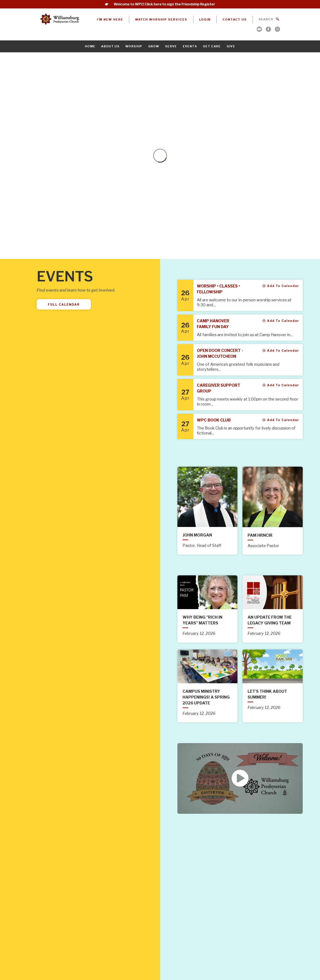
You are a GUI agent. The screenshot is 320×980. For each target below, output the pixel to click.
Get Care (212, 46)
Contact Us (235, 19)
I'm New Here (110, 19)
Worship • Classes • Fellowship (218, 289)
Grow (154, 46)
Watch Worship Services (161, 19)
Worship (134, 46)
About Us (110, 46)
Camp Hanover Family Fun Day (213, 324)
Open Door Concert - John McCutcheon (220, 353)
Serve (171, 46)
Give (231, 46)
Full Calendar (64, 304)
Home (90, 46)
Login (205, 19)
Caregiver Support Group (219, 388)
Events (190, 46)
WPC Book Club (214, 420)
